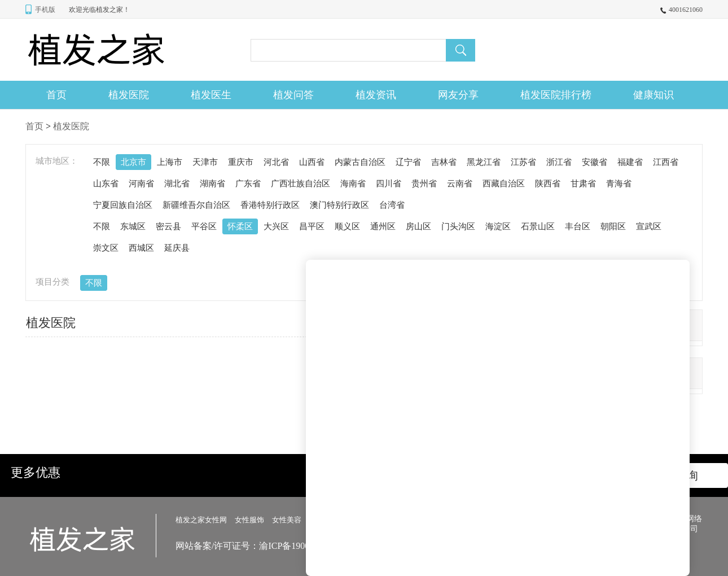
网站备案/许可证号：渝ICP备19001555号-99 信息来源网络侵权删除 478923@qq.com (341, 546)
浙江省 (559, 162)
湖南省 (212, 184)
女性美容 (287, 520)
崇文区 (106, 248)
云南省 (460, 184)
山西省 (312, 162)
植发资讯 (376, 95)
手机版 (45, 10)
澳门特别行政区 (339, 205)
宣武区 (649, 226)
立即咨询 (676, 475)
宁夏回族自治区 (123, 205)
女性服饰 (249, 520)
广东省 (248, 184)
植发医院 (129, 95)
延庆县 (177, 248)
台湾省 (392, 205)
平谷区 (204, 226)
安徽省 (595, 162)
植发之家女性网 (201, 520)
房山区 (418, 226)
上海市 (170, 162)
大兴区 (276, 226)
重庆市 (241, 162)
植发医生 (211, 95)
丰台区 (578, 226)
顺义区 (347, 226)
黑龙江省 (484, 162)
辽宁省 (408, 162)
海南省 (353, 184)
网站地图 (523, 519)
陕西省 (548, 184)
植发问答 (293, 95)
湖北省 (177, 184)
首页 (56, 95)
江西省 (666, 162)
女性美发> (326, 520)
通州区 (383, 226)
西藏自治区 (504, 184)
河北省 (276, 162)
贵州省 (424, 184)
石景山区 (538, 226)
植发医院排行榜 (556, 95)
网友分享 (458, 95)
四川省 (389, 184)
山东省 (106, 184)
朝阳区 (613, 226)
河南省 (141, 184)
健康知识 (654, 95)
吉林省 (444, 162)
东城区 (133, 226)
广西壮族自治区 (301, 184)
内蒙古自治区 (360, 162)
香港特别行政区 (270, 205)
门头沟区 (458, 226)
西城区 (141, 248)
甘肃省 (583, 184)
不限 (102, 162)
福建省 (630, 162)
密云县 (168, 226)
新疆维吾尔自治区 (196, 205)
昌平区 (312, 226)
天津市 (205, 162)
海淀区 (498, 226)
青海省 (619, 184)
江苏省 (523, 162)
